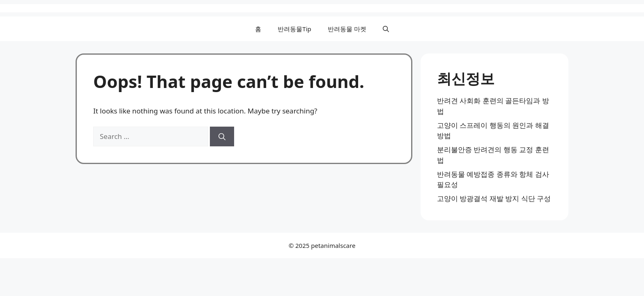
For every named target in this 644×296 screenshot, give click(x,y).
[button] (386, 29)
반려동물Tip (294, 29)
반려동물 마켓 (347, 29)
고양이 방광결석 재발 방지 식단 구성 (494, 198)
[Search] (222, 136)
